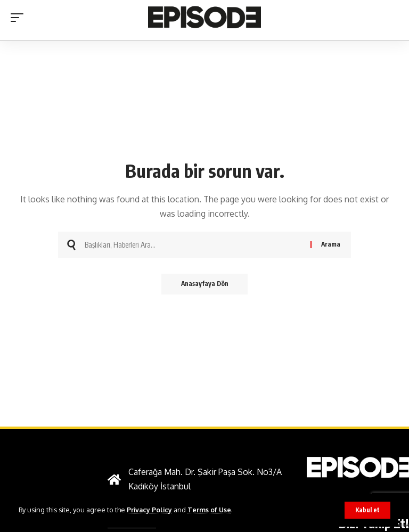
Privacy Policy (150, 510)
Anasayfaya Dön (204, 284)
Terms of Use (211, 510)
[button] (367, 510)
